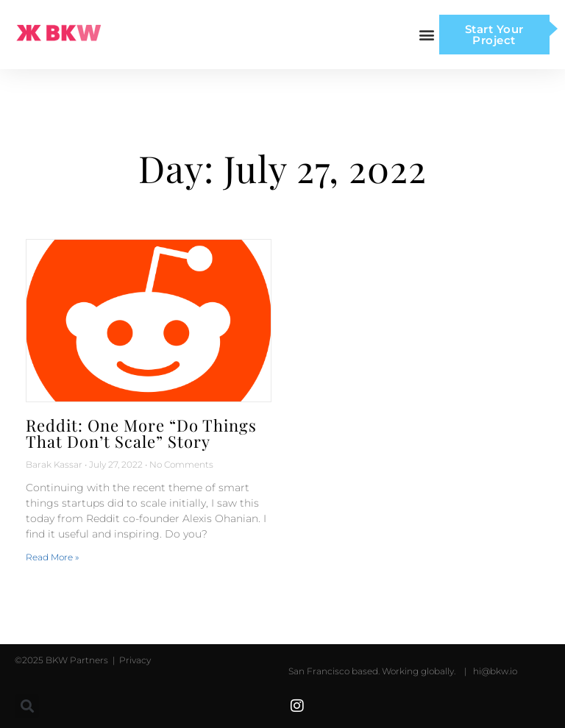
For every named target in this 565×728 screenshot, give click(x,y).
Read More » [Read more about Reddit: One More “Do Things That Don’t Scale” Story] (52, 557)
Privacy (134, 660)
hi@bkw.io (495, 671)
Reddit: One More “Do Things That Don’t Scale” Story (141, 433)
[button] (427, 35)
